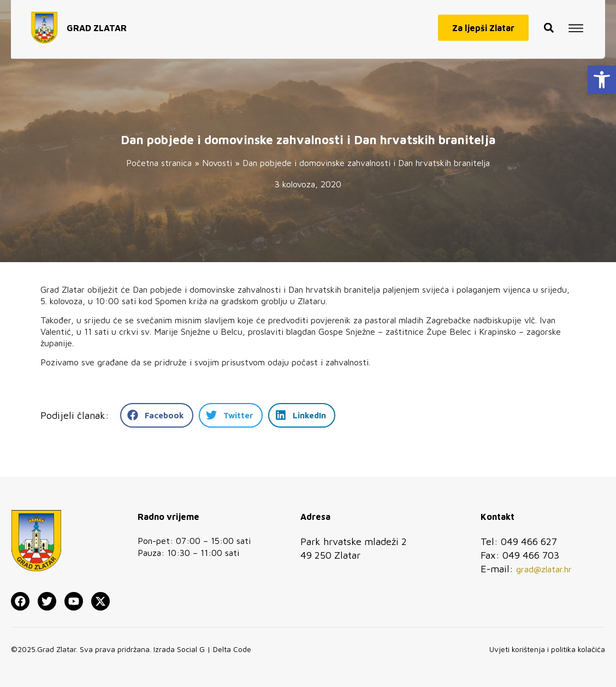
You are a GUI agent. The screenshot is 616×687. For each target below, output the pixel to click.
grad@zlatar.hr (544, 569)
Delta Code (232, 649)
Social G (191, 649)
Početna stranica (159, 163)
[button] (602, 80)
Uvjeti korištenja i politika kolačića (547, 649)
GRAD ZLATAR (97, 22)
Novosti (217, 163)
